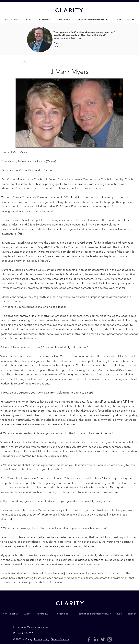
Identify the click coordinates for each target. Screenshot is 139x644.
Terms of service (60, 639)
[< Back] (31, 62)
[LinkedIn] (96, 639)
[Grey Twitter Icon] (103, 639)
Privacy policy (42, 639)
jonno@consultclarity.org (35, 627)
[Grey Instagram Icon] (110, 639)
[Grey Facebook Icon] (89, 639)
